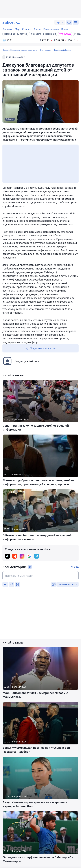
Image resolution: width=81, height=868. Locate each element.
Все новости (46, 50)
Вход (76, 567)
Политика (7, 29)
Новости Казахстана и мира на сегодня (20, 50)
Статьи (37, 29)
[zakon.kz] (11, 22)
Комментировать (68, 584)
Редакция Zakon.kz (63, 50)
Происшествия (51, 29)
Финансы (27, 29)
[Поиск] (69, 22)
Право (65, 29)
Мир (17, 29)
